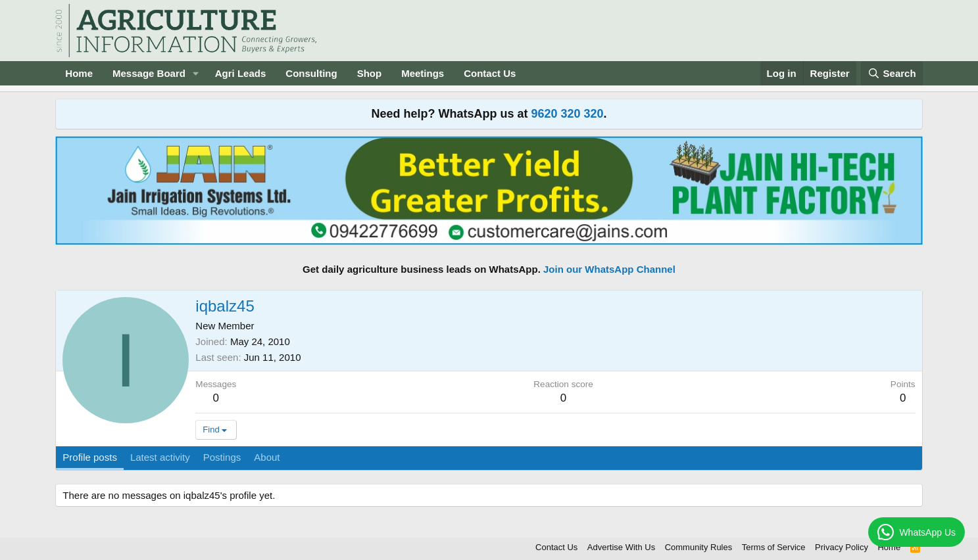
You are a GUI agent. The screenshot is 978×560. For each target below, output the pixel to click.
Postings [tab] (222, 457)
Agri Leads (241, 73)
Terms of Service (774, 547)
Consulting (311, 73)
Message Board (149, 73)
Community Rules (699, 547)
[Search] (892, 73)
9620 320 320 (567, 114)
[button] (196, 73)
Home (79, 73)
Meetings (423, 73)
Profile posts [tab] (90, 457)
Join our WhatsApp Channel (609, 269)
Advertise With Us (621, 547)
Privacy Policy (842, 547)
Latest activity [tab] (160, 457)
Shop (370, 73)
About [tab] (267, 457)
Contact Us (490, 73)
